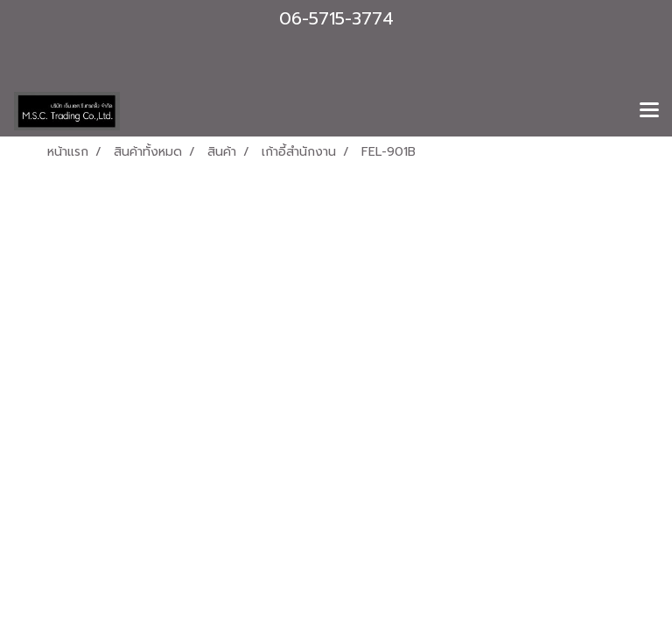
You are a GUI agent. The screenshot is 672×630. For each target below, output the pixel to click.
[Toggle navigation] (649, 111)
